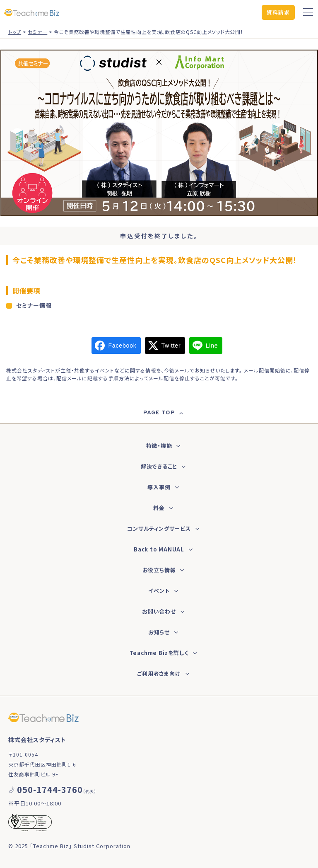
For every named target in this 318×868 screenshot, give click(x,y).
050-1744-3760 (50, 789)
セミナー (37, 32)
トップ (15, 32)
